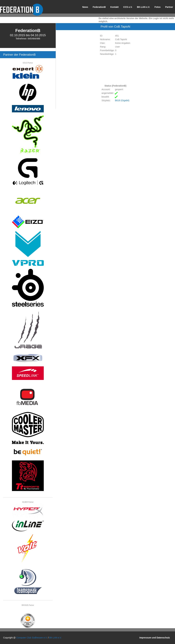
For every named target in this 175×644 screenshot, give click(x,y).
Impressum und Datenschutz (155, 638)
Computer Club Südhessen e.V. (32, 638)
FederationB (99, 7)
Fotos (157, 7)
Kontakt (115, 7)
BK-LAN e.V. (143, 7)
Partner (169, 7)
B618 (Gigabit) (122, 100)
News (85, 7)
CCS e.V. (128, 7)
